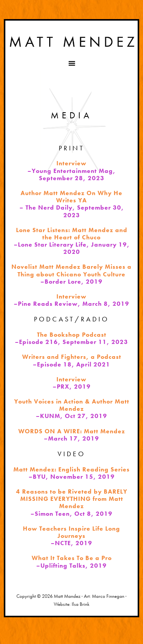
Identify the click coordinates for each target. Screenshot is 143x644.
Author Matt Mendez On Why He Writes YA (71, 197)
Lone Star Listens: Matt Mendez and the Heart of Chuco (72, 234)
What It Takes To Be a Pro (72, 558)
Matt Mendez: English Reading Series (71, 469)
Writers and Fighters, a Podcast (72, 357)
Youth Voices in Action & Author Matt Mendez (72, 405)
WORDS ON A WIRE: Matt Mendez (72, 431)
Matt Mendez (71, 42)
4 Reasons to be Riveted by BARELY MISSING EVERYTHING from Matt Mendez (72, 499)
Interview (71, 163)
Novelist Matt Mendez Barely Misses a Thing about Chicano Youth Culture (71, 270)
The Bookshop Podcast (72, 335)
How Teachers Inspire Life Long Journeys (71, 532)
